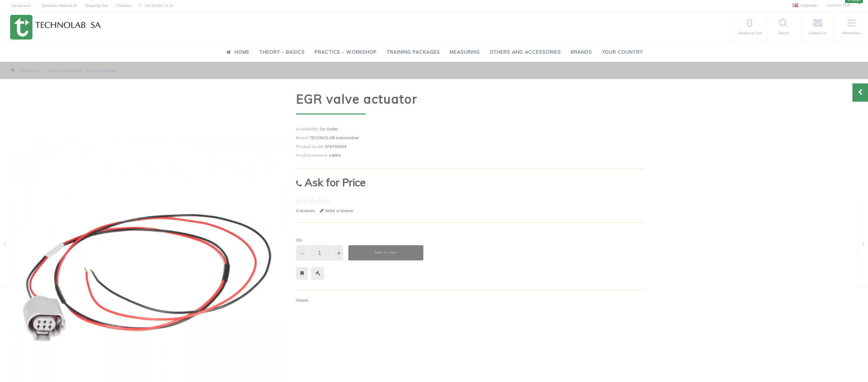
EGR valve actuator (102, 70)
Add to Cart (386, 252)
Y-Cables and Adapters (62, 70)
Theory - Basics (282, 52)
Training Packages (413, 52)
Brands (581, 52)
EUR (840, 5)
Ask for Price (331, 183)
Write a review (337, 211)
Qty (299, 240)
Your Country (622, 52)
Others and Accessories (525, 52)
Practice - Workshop (346, 52)
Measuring (465, 52)
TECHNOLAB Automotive (334, 138)
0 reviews (305, 211)
